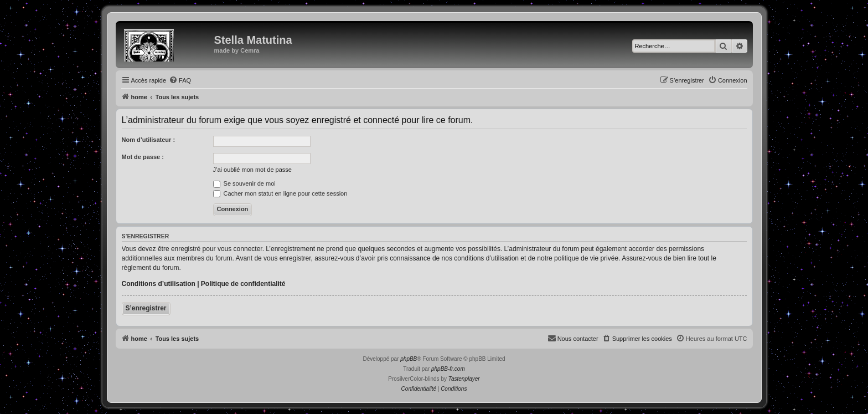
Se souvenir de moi (244, 183)
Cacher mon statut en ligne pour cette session (280, 193)
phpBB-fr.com (448, 369)
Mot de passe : (143, 157)
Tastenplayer (464, 379)
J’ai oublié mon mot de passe (252, 170)
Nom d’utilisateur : (149, 140)
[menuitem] (180, 80)
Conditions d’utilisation (159, 284)
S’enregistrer (146, 308)
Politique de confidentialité (243, 284)
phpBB (409, 359)
